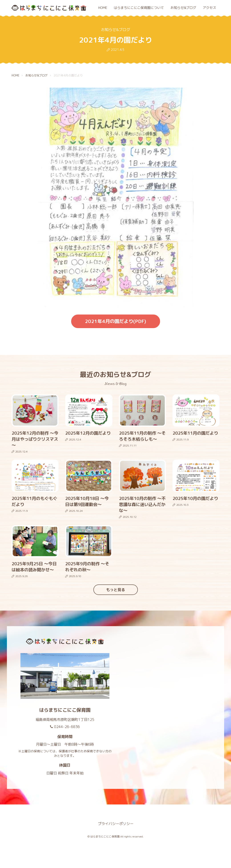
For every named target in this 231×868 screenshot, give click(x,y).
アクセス (209, 8)
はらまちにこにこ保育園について (139, 8)
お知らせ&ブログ (183, 8)
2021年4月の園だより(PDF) (115, 321)
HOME (103, 8)
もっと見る (115, 590)
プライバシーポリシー (116, 824)
